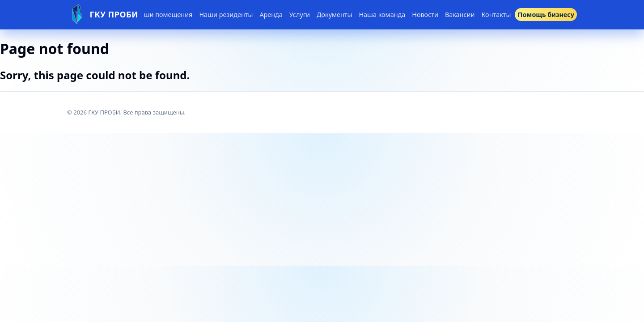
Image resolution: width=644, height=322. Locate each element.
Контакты (496, 15)
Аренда (271, 15)
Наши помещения (164, 15)
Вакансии (460, 15)
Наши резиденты (226, 15)
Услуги (300, 15)
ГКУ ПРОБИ (114, 14)
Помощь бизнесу (546, 15)
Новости (425, 15)
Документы (334, 15)
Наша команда (382, 15)
